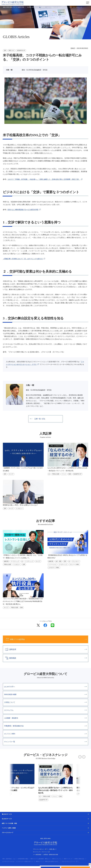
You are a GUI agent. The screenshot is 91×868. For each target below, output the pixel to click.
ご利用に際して (52, 849)
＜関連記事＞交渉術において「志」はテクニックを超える (23, 259)
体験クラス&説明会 (45, 639)
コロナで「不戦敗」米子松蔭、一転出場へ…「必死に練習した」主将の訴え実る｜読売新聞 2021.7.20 (44, 179)
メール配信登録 (37, 855)
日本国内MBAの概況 (23, 859)
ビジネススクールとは (8, 861)
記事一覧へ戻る (38, 419)
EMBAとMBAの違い (80, 859)
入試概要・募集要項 (45, 718)
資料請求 (45, 649)
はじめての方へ (45, 687)
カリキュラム (45, 710)
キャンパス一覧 (45, 742)
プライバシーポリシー (40, 849)
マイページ (46, 852)
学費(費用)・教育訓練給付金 (45, 726)
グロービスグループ (8, 833)
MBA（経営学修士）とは (9, 859)
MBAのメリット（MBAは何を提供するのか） (47, 861)
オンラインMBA (45, 734)
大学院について (45, 702)
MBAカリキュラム (57, 859)
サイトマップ (36, 852)
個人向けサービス (7, 814)
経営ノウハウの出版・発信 (9, 823)
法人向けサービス (7, 819)
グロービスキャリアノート (69, 861)
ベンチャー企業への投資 (9, 828)
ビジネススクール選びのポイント (25, 861)
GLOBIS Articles (31, 7)
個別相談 (45, 658)
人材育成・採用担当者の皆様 (51, 855)
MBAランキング (68, 859)
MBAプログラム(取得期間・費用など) (40, 859)
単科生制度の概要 (45, 694)
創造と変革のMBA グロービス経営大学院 (14, 7)
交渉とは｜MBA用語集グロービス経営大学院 (23, 210)
